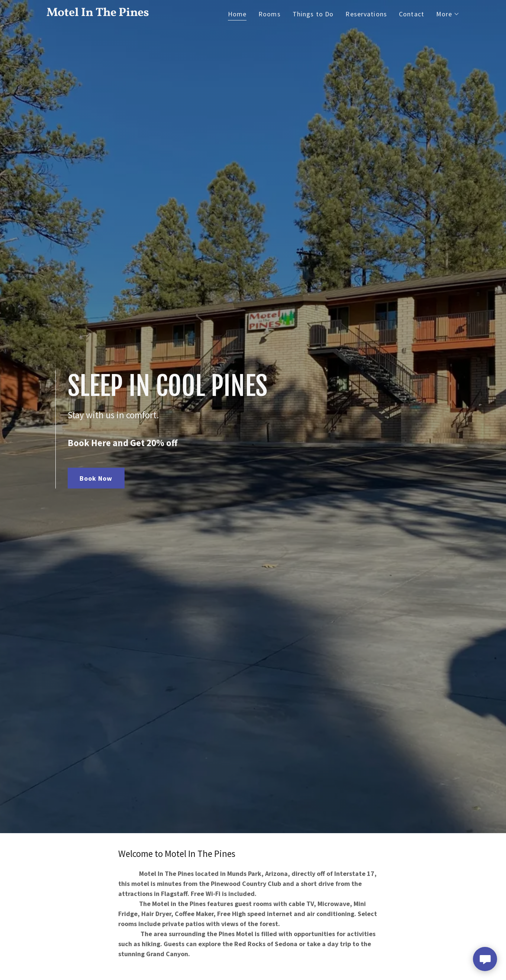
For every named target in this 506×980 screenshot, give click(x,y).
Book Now (96, 478)
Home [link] (237, 14)
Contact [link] (412, 14)
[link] (119, 14)
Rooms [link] (270, 14)
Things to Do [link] (313, 14)
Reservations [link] (366, 14)
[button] (448, 14)
